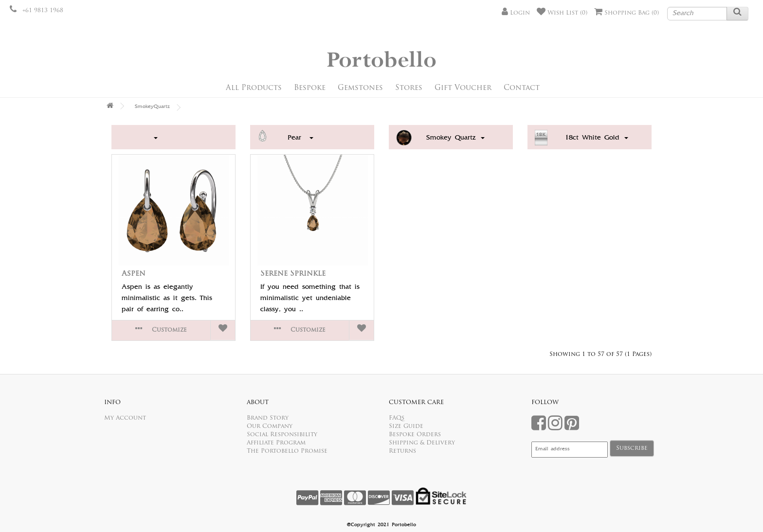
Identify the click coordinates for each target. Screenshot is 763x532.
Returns (402, 451)
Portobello (381, 61)
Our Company (270, 426)
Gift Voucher (463, 88)
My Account (125, 418)
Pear (300, 138)
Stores (409, 88)
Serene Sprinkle (293, 274)
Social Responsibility (282, 435)
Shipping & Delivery (422, 443)
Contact (522, 88)
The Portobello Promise (287, 451)
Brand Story (268, 418)
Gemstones (360, 88)
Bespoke (310, 88)
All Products (254, 88)
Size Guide (406, 426)
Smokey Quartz (455, 138)
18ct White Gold (597, 138)
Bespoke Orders (415, 435)
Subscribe (632, 448)
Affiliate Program (276, 443)
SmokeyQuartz (152, 107)
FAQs (397, 418)
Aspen (134, 274)
